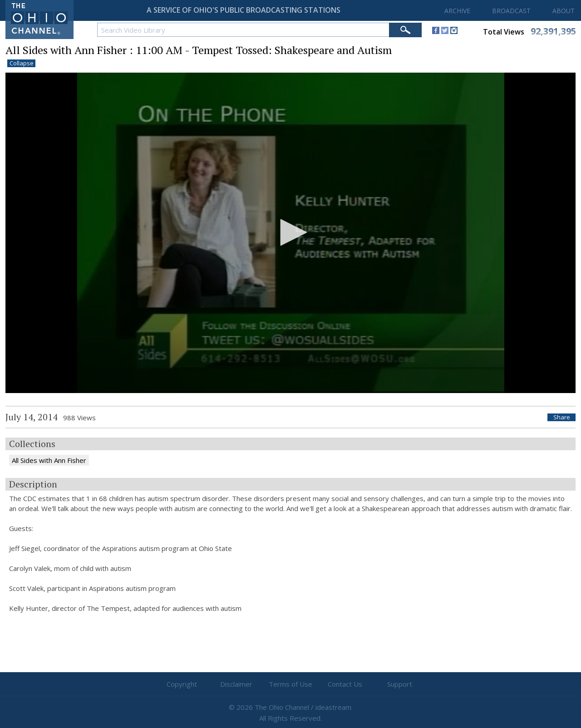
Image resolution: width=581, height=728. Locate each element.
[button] (290, 232)
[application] (290, 233)
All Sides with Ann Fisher (49, 460)
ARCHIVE (457, 11)
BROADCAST (511, 11)
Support (400, 684)
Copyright (182, 684)
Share (562, 417)
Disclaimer (236, 684)
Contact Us (345, 684)
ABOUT (564, 11)
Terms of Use (290, 684)
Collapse (22, 63)
